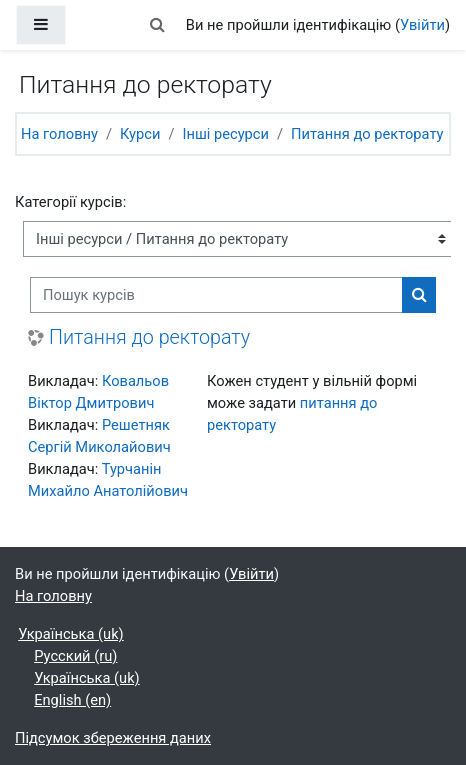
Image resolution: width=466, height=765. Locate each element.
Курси (140, 134)
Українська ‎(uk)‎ (70, 634)
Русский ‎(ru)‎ (75, 656)
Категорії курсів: (70, 202)
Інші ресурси (225, 134)
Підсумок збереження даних (113, 738)
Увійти (422, 25)
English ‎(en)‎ (72, 700)
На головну (59, 134)
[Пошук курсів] (216, 295)
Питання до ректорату (367, 134)
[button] (158, 25)
